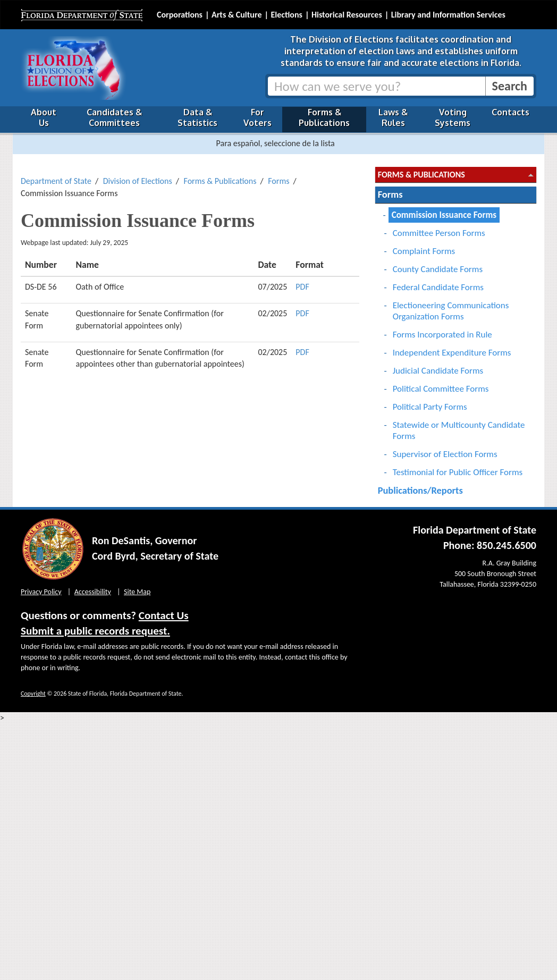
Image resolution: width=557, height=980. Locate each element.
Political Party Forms (430, 407)
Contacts (510, 112)
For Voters (258, 117)
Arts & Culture (237, 15)
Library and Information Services (448, 15)
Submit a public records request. (95, 631)
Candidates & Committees (114, 117)
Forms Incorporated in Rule (442, 335)
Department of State (56, 181)
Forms (278, 181)
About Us (44, 117)
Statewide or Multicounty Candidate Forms (459, 430)
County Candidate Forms (438, 269)
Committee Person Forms (439, 233)
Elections (286, 15)
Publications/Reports (420, 490)
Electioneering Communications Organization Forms (451, 311)
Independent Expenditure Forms (452, 353)
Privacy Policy (41, 592)
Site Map (137, 592)
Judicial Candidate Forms (438, 371)
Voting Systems (453, 117)
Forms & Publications (324, 117)
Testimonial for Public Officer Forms (458, 472)
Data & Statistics (197, 117)
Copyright (33, 694)
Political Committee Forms (441, 389)
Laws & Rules (393, 117)
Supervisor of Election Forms (445, 454)
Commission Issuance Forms (444, 215)
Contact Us (164, 615)
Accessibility (93, 592)
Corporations (180, 15)
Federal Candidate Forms (438, 287)
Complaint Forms (424, 251)
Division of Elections (138, 181)
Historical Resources (347, 15)
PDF (302, 287)
